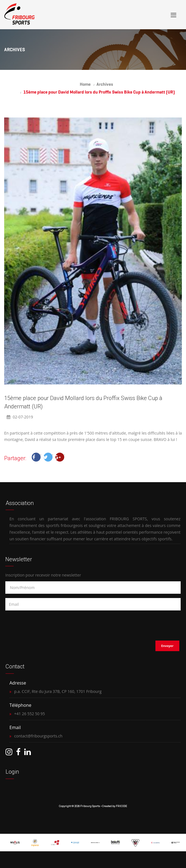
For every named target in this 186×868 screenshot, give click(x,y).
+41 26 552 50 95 (30, 714)
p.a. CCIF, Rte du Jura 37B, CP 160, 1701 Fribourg (58, 691)
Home (85, 84)
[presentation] (41, 624)
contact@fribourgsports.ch (38, 736)
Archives (105, 84)
